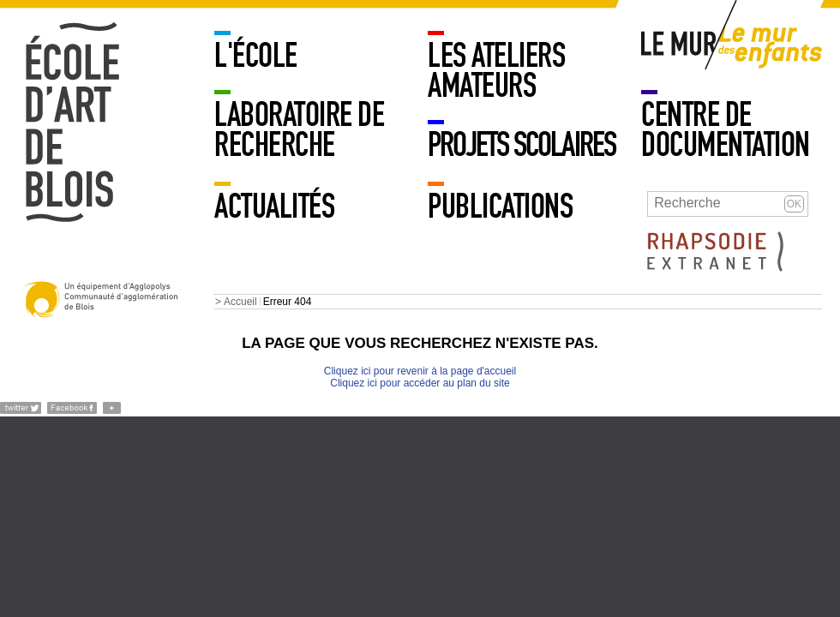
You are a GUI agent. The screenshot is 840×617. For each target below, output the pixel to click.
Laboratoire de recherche (299, 130)
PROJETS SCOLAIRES (522, 145)
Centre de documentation (726, 130)
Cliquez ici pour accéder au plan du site (420, 383)
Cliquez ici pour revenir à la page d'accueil (420, 371)
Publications (500, 207)
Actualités (274, 207)
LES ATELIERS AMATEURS (496, 71)
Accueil (240, 302)
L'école (256, 56)
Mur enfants (771, 48)
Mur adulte (680, 48)
